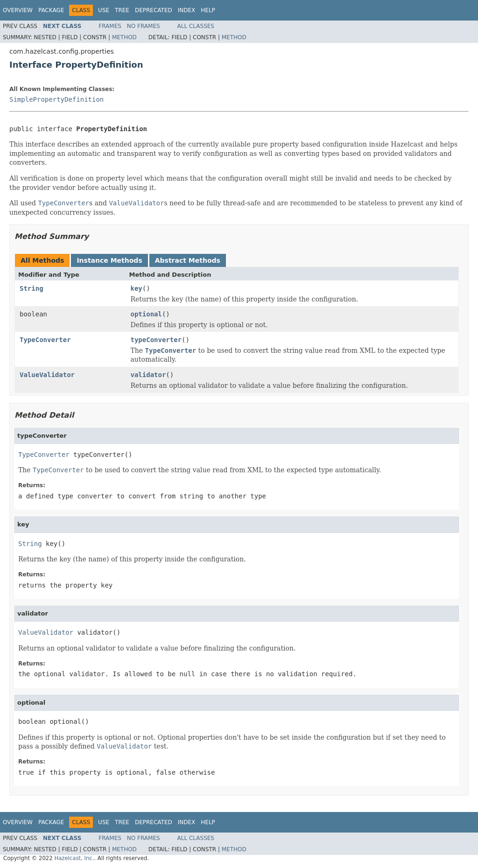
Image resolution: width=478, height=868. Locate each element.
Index (187, 10)
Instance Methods (109, 260)
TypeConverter (45, 340)
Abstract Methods (188, 260)
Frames (110, 26)
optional (146, 314)
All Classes (196, 26)
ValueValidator (47, 375)
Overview (18, 10)
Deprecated (154, 10)
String (32, 288)
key (137, 288)
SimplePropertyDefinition (56, 99)
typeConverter (156, 340)
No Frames (144, 26)
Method (124, 37)
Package (51, 10)
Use (104, 10)
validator (148, 375)
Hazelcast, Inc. (74, 858)
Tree (122, 10)
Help (208, 10)
